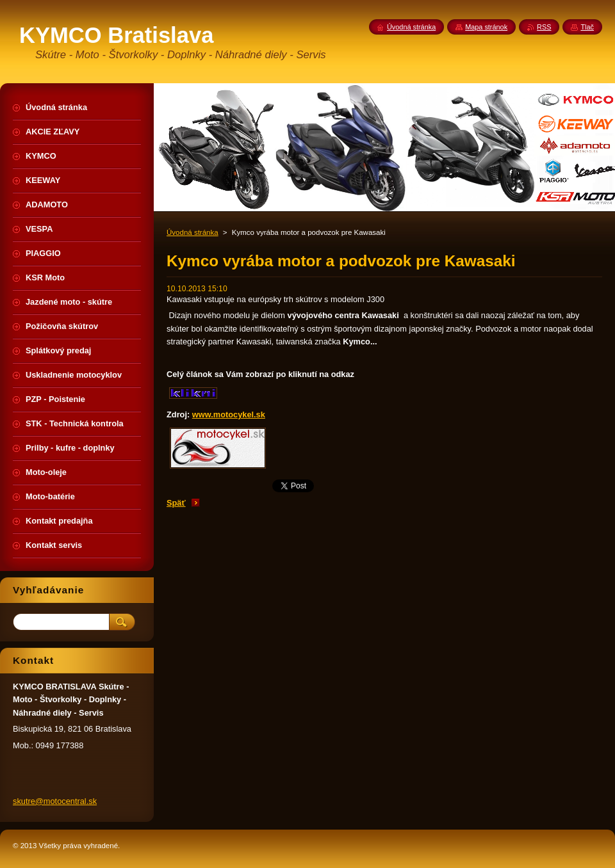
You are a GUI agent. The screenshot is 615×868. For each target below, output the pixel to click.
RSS (544, 27)
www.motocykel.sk (229, 414)
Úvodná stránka (193, 232)
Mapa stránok (486, 27)
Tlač (587, 27)
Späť (176, 503)
